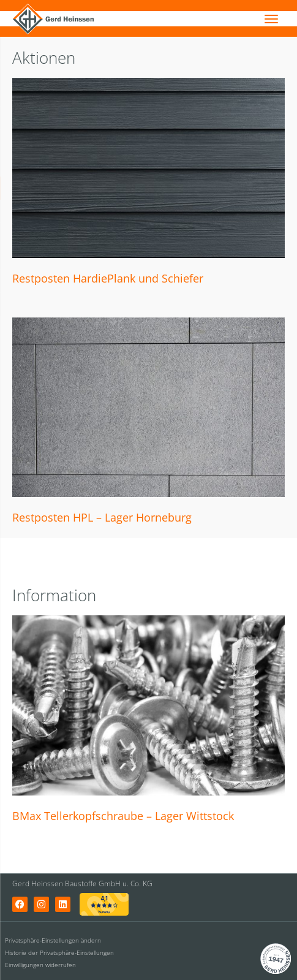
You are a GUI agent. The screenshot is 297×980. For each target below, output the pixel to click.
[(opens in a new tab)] (148, 168)
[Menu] (271, 18)
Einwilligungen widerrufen (40, 965)
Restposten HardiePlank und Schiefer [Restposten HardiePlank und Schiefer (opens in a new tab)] (108, 278)
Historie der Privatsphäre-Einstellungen (59, 952)
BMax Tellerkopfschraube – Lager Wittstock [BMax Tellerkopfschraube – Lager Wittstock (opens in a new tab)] (123, 816)
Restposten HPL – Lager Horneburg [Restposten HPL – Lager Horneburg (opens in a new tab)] (102, 517)
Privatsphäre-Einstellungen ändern (53, 940)
